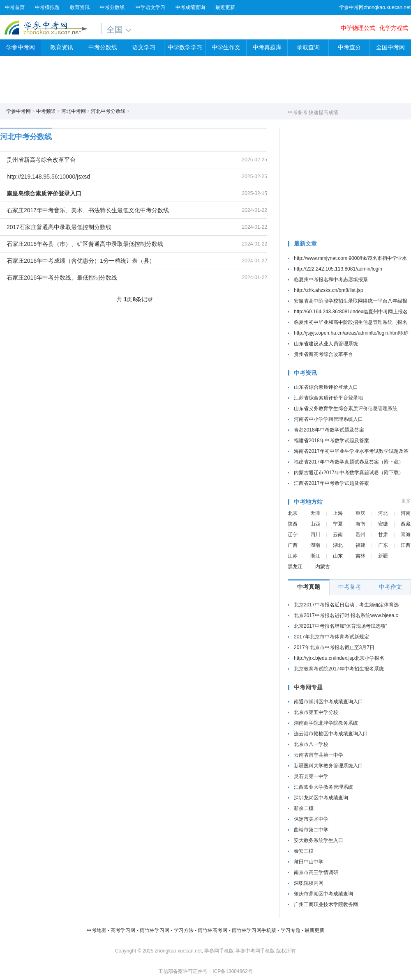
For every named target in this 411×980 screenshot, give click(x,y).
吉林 (360, 556)
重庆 (360, 513)
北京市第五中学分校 (316, 712)
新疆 (383, 556)
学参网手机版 (219, 951)
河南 (406, 513)
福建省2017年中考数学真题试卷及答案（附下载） (349, 462)
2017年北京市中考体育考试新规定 (331, 637)
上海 (338, 513)
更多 (406, 501)
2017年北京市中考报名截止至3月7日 (334, 647)
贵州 (360, 535)
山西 (315, 524)
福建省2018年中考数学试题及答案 (331, 441)
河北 (383, 513)
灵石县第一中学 (311, 776)
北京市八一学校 (311, 744)
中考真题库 (267, 47)
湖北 (338, 545)
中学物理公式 (358, 28)
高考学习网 (123, 930)
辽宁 (293, 535)
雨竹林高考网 (212, 930)
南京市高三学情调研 (316, 872)
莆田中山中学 (309, 862)
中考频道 (46, 111)
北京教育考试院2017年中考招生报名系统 (339, 669)
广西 (293, 545)
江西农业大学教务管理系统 (323, 787)
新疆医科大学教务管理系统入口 (328, 766)
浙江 (315, 556)
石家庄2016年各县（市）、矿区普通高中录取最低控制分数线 (85, 244)
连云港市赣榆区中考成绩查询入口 (331, 734)
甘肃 (383, 535)
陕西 (293, 524)
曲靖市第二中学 (311, 830)
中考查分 (349, 47)
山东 (338, 556)
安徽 (383, 524)
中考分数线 (112, 7)
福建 (360, 545)
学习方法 (184, 930)
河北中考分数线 (108, 111)
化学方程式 (394, 28)
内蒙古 (323, 567)
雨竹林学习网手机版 (254, 930)
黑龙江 (295, 567)
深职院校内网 (309, 883)
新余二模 (304, 808)
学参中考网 (46, 27)
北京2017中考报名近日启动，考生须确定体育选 (346, 605)
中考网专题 (308, 687)
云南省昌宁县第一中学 (319, 755)
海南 (360, 524)
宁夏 (338, 524)
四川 (315, 535)
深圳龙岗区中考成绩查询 (321, 798)
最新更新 (314, 930)
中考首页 (15, 7)
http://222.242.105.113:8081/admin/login (338, 269)
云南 (338, 535)
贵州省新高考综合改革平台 (41, 160)
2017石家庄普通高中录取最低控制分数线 (59, 227)
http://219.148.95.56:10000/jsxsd (48, 177)
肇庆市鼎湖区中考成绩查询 (323, 894)
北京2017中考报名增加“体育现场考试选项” (341, 626)
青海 (406, 535)
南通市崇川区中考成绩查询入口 (328, 702)
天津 (315, 513)
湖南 (315, 545)
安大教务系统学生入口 (319, 840)
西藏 (406, 524)
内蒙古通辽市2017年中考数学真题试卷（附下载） (349, 473)
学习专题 (291, 930)
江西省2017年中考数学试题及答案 (331, 483)
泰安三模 (304, 851)
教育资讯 (80, 7)
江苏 (293, 556)
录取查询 (308, 47)
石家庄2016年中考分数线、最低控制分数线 (62, 278)
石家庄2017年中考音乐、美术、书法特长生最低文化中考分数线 (88, 210)
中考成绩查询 (190, 7)
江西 (406, 545)
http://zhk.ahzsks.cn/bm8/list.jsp (329, 290)
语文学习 (144, 47)
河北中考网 (74, 111)
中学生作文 (226, 47)
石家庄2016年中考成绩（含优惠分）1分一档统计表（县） (81, 261)
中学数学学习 (185, 47)
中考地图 (97, 930)
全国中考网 (390, 47)
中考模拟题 (47, 7)
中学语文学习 (150, 7)
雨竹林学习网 (155, 930)
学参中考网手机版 (255, 951)
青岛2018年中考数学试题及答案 (329, 430)
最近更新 (225, 7)
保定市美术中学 (311, 819)
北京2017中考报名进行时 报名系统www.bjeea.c (346, 615)
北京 (293, 513)
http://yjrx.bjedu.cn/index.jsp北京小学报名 (339, 658)
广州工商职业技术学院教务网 (326, 904)
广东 (383, 545)
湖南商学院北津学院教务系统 (326, 723)
